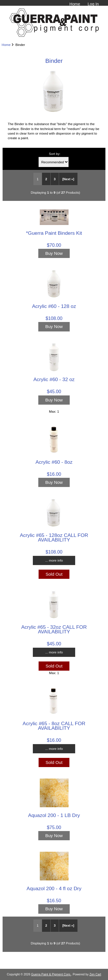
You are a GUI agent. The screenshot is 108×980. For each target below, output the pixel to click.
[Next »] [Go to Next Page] (68, 179)
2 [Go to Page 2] (46, 179)
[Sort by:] (54, 162)
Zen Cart (95, 974)
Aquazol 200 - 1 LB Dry (54, 815)
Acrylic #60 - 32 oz (54, 379)
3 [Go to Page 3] (55, 179)
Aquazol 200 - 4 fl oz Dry (54, 888)
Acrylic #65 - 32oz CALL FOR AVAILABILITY (54, 629)
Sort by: (55, 154)
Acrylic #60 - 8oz (54, 462)
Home (75, 4)
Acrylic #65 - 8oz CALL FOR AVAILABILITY (54, 726)
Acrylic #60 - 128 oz (54, 306)
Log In (93, 4)
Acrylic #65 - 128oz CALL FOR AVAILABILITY (54, 537)
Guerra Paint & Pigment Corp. (51, 974)
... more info (54, 560)
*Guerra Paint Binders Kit (54, 233)
